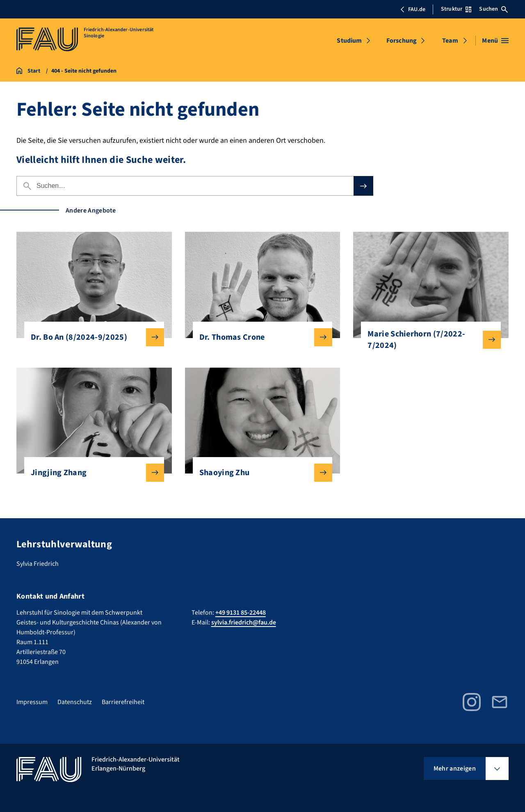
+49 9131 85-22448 (241, 613)
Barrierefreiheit (123, 702)
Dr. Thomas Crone (259, 337)
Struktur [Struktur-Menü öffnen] (456, 9)
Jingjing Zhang (91, 473)
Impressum (32, 702)
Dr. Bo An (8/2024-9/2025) (91, 337)
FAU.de (413, 9)
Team (450, 41)
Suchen (493, 9)
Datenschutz (75, 702)
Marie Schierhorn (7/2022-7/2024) (428, 340)
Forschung (402, 41)
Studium (349, 41)
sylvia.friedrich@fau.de (244, 622)
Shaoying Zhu (259, 473)
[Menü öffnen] (495, 41)
